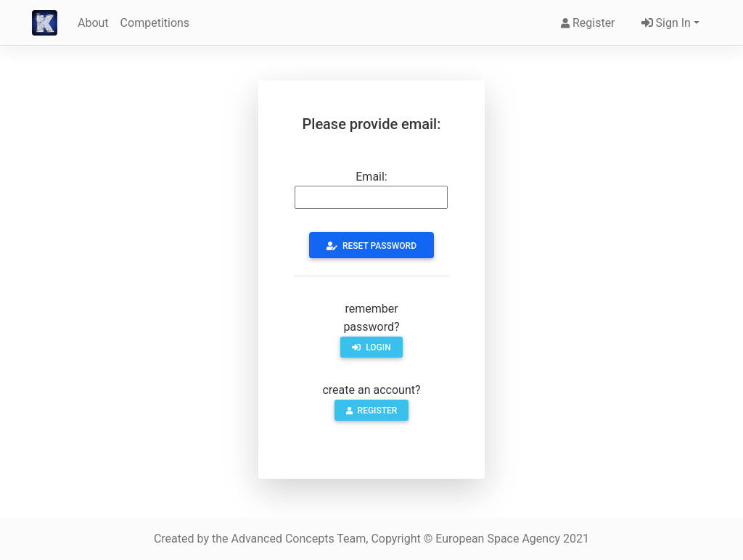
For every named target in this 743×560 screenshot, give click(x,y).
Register (588, 23)
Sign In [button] (665, 23)
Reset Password (371, 246)
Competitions (155, 23)
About (93, 23)
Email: (371, 177)
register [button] (372, 411)
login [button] (371, 347)
